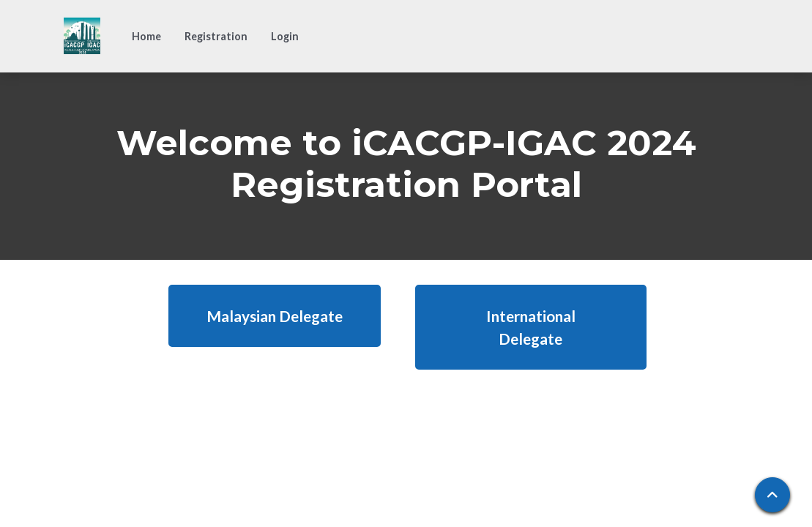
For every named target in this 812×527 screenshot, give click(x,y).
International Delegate (531, 327)
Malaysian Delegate (275, 316)
